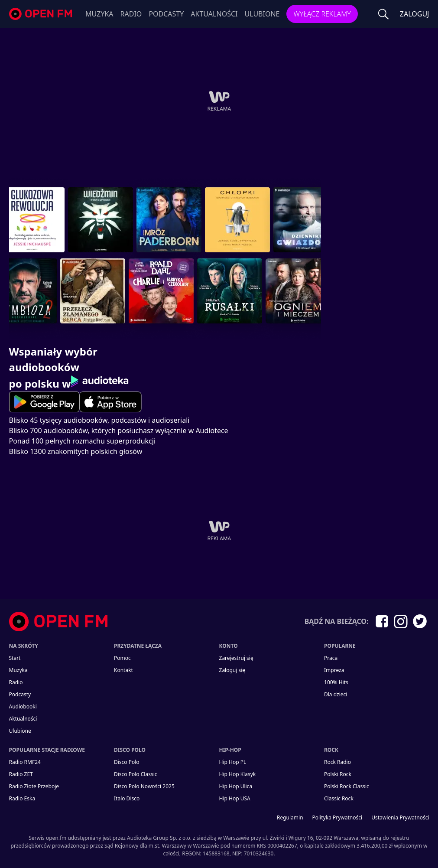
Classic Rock (339, 798)
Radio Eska (22, 798)
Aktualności (214, 14)
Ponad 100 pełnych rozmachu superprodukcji (83, 441)
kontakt (123, 670)
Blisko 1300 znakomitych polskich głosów (76, 451)
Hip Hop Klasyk (238, 774)
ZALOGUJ (415, 14)
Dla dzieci (336, 694)
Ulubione (262, 14)
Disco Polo (127, 762)
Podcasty (166, 14)
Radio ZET (21, 774)
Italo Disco (127, 798)
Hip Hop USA (235, 798)
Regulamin (290, 817)
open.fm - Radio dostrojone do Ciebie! (42, 14)
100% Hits (336, 682)
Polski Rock (338, 774)
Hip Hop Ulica (236, 786)
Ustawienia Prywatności (400, 817)
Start (15, 658)
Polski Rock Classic (347, 786)
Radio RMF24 (25, 762)
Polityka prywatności (337, 817)
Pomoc (122, 658)
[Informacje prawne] (219, 842)
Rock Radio (337, 762)
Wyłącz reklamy (322, 14)
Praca (331, 658)
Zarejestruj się (236, 658)
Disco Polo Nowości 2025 (144, 786)
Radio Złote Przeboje (34, 786)
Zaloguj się (232, 670)
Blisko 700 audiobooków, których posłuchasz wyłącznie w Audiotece (119, 431)
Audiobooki (23, 706)
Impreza (334, 670)
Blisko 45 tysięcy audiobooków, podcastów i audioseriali (99, 420)
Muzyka (99, 14)
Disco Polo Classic (136, 774)
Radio (131, 14)
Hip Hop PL (233, 762)
